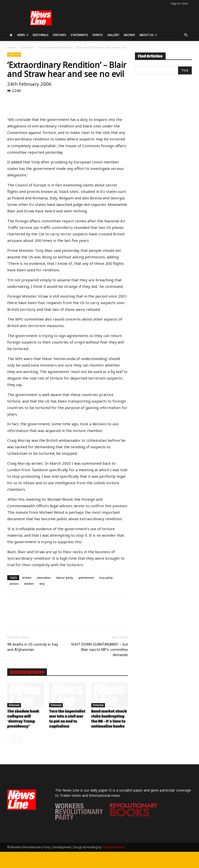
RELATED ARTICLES (27, 672)
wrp (42, 584)
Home (12, 47)
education (44, 578)
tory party (106, 578)
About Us (148, 35)
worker (29, 584)
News (23, 35)
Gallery (113, 35)
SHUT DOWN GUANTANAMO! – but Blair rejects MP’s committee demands (99, 650)
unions (14, 584)
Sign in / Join (179, 3)
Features (59, 35)
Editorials (41, 35)
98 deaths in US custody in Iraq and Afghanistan (33, 647)
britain (27, 578)
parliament (86, 578)
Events (98, 35)
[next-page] (18, 739)
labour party (65, 578)
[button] (186, 35)
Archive (129, 35)
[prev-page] (10, 739)
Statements (79, 35)
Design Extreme (114, 847)
